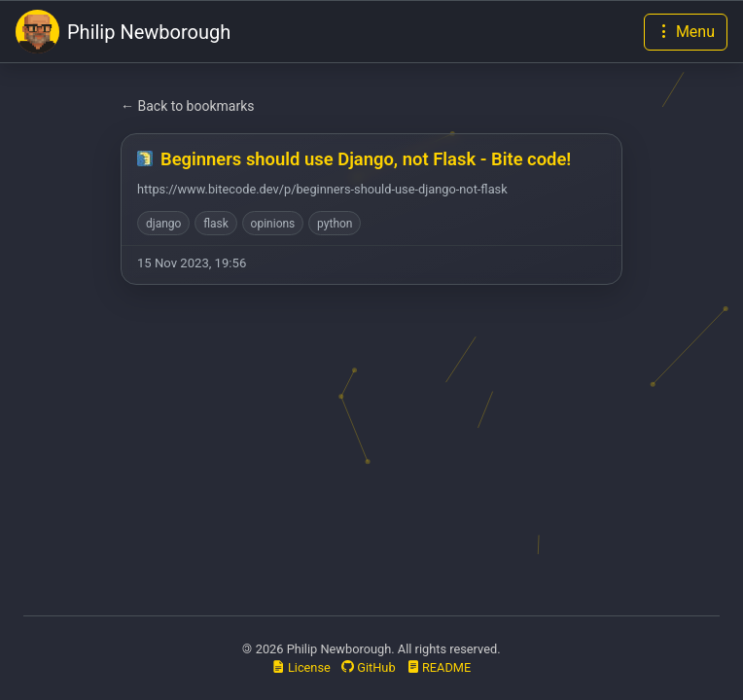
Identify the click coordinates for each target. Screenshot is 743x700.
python (335, 224)
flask (216, 224)
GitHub (369, 667)
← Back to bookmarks (188, 106)
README (439, 667)
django (163, 224)
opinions (273, 224)
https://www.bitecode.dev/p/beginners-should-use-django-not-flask (322, 189)
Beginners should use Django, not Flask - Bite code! (366, 159)
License (301, 667)
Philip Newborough (123, 32)
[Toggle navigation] (686, 32)
